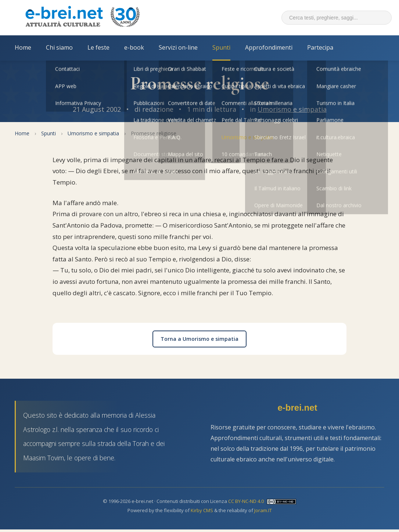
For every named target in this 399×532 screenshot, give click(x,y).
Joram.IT (263, 510)
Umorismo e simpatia (292, 109)
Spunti (221, 47)
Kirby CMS (202, 510)
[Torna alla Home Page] (82, 18)
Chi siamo (59, 47)
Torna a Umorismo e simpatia (199, 339)
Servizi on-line (178, 47)
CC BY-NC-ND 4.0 (246, 501)
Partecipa (320, 47)
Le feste (98, 47)
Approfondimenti (269, 47)
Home (23, 47)
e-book (134, 47)
